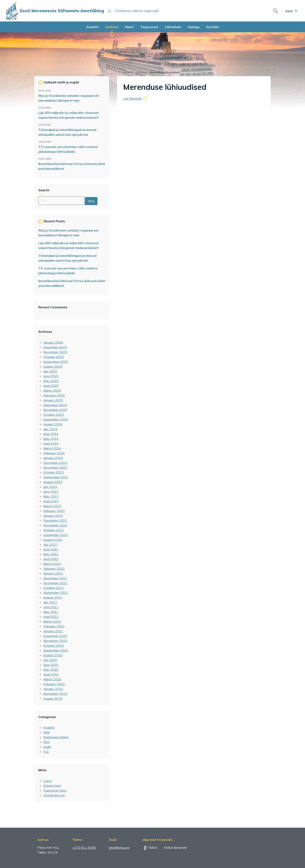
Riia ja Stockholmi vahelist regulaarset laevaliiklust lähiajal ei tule (69, 98)
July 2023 (50, 487)
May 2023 (51, 496)
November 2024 (55, 410)
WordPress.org (54, 795)
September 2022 (56, 535)
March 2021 (52, 621)
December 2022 (55, 520)
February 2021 (54, 626)
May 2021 (51, 612)
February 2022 (54, 569)
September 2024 (56, 419)
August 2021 (53, 597)
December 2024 (55, 405)
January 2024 (53, 458)
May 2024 (51, 439)
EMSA (150, 848)
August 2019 (53, 698)
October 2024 (54, 415)
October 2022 (54, 530)
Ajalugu (194, 27)
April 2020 (51, 674)
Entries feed (52, 786)
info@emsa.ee (119, 848)
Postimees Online (56, 737)
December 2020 (55, 636)
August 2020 (53, 655)
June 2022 (51, 549)
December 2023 (55, 463)
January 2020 (53, 689)
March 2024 (52, 448)
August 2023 (53, 482)
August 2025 (53, 366)
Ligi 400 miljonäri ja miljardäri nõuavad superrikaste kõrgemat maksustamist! (68, 115)
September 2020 (56, 650)
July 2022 (50, 544)
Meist (129, 27)
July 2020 (50, 660)
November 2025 (55, 352)
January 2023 (53, 516)
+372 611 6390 (84, 848)
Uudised (112, 27)
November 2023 (55, 467)
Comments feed (55, 790)
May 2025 (51, 381)
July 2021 (50, 602)
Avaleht (92, 27)
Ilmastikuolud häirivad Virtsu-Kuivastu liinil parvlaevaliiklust (72, 166)
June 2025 (51, 376)
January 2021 (53, 631)
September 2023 (56, 477)
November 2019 (55, 694)
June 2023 (51, 492)
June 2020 (51, 665)
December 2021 (55, 578)
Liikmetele (173, 27)
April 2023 (51, 501)
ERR (47, 732)
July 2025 (50, 371)
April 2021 (51, 617)
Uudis (47, 747)
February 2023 (54, 511)
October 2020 (54, 645)
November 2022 (55, 525)
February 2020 (54, 684)
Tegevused (149, 27)
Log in (48, 781)
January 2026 (53, 342)
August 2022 (53, 540)
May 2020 (51, 670)
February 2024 (54, 453)
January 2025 (53, 400)
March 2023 (52, 506)
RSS (46, 742)
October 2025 (54, 357)
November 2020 (55, 641)
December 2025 (55, 347)
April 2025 (51, 386)
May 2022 (51, 554)
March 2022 (52, 564)
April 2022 (51, 559)
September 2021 (56, 593)
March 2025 (52, 390)
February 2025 (54, 395)
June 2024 (51, 434)
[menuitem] (291, 11)
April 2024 (51, 443)
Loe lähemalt (132, 98)
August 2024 (53, 424)
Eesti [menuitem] (289, 11)
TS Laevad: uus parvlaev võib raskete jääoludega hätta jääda (68, 149)
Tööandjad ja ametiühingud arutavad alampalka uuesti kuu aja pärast (67, 132)
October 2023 (54, 472)
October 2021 (54, 588)
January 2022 (53, 573)
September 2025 (56, 362)
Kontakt (213, 27)
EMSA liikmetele (173, 848)
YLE (46, 752)
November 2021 (55, 583)
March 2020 (52, 679)
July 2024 (50, 429)
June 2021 (51, 607)
